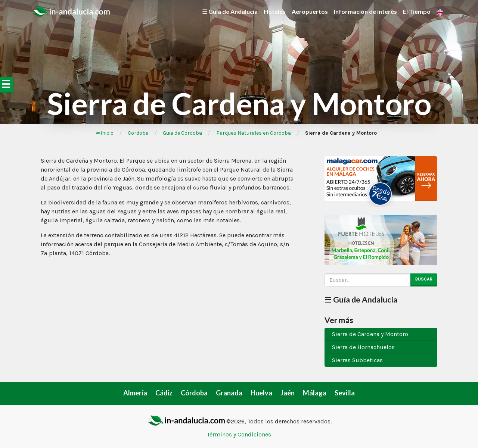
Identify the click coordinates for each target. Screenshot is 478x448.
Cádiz (164, 393)
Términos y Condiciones (239, 434)
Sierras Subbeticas (357, 360)
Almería (135, 393)
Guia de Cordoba (182, 133)
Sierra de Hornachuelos (363, 347)
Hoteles (275, 11)
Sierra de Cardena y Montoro (370, 334)
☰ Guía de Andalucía (230, 11)
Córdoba (194, 393)
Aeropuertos (310, 11)
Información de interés (365, 11)
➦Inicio (105, 133)
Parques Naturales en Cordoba (254, 133)
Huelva (261, 393)
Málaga (315, 393)
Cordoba (138, 133)
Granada (229, 393)
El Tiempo (417, 11)
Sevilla (345, 393)
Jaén (288, 393)
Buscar (424, 279)
